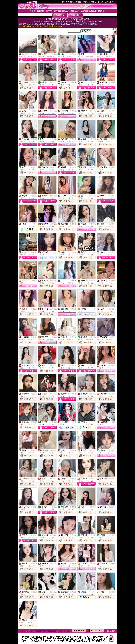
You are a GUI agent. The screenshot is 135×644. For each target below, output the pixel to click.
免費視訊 (34, 54)
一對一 (35, 224)
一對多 (54, 252)
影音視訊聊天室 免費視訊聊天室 (46, 631)
